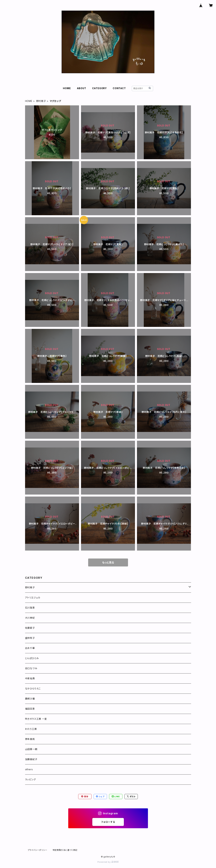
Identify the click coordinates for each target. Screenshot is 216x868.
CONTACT (119, 88)
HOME (67, 88)
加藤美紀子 (31, 759)
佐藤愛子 (30, 628)
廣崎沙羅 (30, 699)
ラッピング (30, 779)
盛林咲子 (30, 638)
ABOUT (82, 88)
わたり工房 (31, 729)
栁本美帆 (30, 739)
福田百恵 (30, 709)
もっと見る (108, 562)
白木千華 (30, 648)
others (29, 769)
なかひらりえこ (33, 688)
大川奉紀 (30, 618)
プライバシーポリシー (38, 850)
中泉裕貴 (30, 678)
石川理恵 (30, 608)
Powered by (108, 862)
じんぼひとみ (32, 658)
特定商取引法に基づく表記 (65, 850)
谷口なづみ (31, 668)
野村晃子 (41, 101)
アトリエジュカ (33, 598)
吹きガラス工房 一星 (36, 719)
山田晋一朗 (31, 749)
